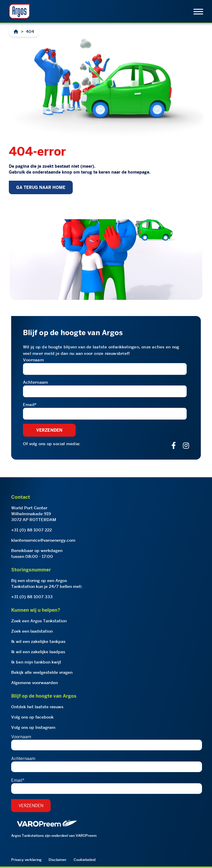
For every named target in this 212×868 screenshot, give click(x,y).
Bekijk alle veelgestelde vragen (42, 672)
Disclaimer (58, 860)
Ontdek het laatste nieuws (37, 707)
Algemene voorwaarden (34, 683)
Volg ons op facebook (32, 717)
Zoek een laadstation (32, 631)
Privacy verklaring (26, 860)
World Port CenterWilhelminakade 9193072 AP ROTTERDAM (34, 514)
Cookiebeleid (85, 860)
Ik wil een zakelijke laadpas (38, 652)
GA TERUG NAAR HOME (41, 187)
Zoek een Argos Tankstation (39, 621)
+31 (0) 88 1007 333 (32, 597)
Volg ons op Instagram (33, 727)
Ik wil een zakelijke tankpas (38, 641)
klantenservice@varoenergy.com (43, 540)
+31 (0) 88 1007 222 (32, 530)
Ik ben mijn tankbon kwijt (36, 662)
